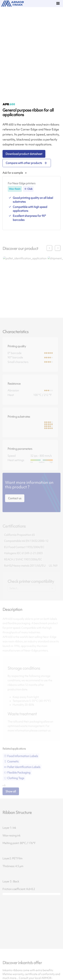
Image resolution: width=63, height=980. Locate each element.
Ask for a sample (13, 176)
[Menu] (58, 4)
